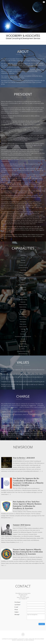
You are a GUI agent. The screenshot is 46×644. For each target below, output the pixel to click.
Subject (16, 612)
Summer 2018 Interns (22, 525)
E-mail (16, 607)
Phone (16, 610)
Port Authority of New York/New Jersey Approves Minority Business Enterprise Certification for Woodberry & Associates (27, 505)
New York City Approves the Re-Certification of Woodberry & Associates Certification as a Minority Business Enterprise (28, 482)
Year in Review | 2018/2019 (24, 458)
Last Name (18, 605)
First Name (18, 602)
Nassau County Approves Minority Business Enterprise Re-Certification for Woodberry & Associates (28, 552)
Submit (42, 624)
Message (17, 615)
